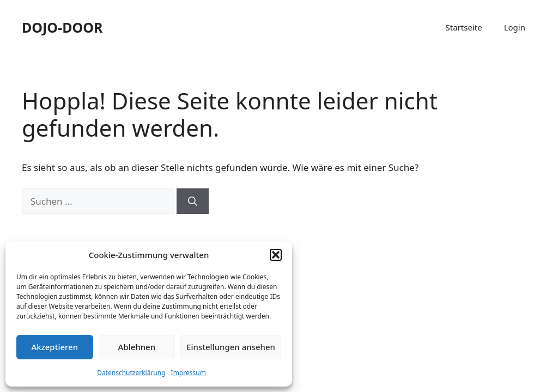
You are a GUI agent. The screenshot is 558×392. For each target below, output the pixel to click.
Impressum (189, 373)
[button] (276, 255)
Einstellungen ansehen (231, 347)
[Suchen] (193, 201)
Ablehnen (137, 347)
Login (515, 27)
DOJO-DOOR (62, 27)
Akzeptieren (54, 347)
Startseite (464, 27)
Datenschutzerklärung (131, 373)
